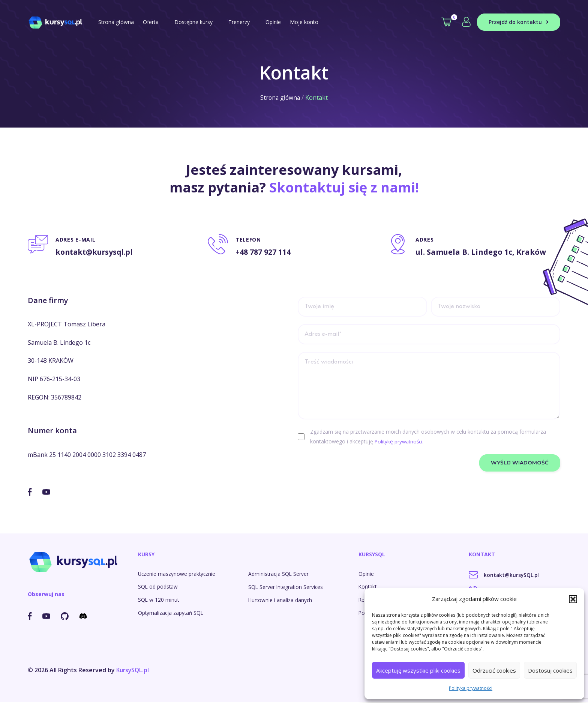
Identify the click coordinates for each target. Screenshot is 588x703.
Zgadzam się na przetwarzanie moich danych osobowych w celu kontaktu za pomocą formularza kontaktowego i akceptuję (428, 438)
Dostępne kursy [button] (197, 22)
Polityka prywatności (471, 688)
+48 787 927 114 (263, 252)
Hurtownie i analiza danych (281, 600)
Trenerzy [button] (242, 22)
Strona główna (116, 22)
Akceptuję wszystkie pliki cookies (418, 670)
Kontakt (368, 587)
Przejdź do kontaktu (519, 22)
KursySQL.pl (133, 671)
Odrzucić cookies (494, 670)
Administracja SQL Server (279, 574)
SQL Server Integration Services (286, 587)
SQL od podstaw (158, 587)
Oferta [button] (154, 22)
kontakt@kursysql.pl (96, 252)
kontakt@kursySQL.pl (505, 575)
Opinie (273, 22)
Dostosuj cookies (550, 670)
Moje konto (304, 22)
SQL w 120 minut (159, 600)
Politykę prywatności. (400, 442)
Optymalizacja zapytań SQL (172, 613)
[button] (573, 599)
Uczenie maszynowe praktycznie (177, 574)
